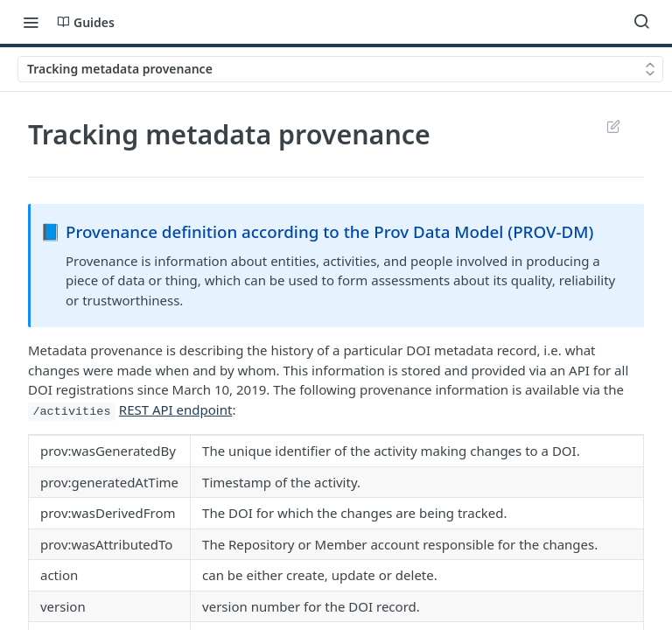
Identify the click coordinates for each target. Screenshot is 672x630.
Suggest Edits (613, 126)
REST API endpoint (176, 409)
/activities (71, 412)
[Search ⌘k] (641, 22)
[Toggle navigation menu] (31, 22)
